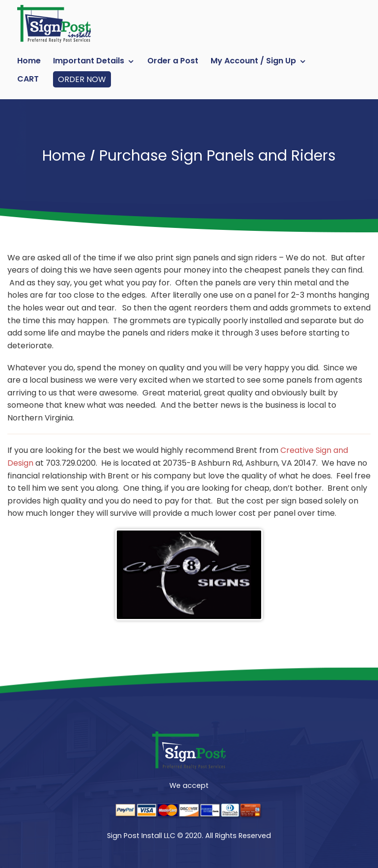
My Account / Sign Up (253, 61)
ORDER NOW (82, 79)
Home (29, 61)
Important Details (89, 61)
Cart (28, 79)
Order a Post (173, 61)
